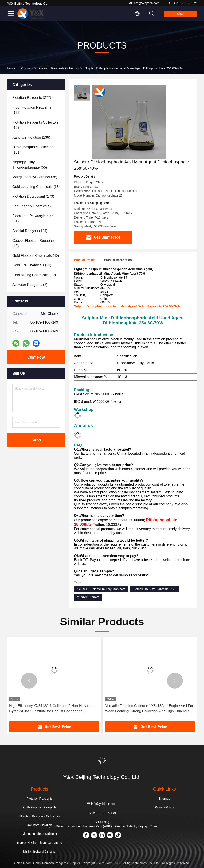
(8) (33, 206)
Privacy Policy (164, 807)
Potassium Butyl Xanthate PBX (154, 589)
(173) (33, 196)
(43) (33, 243)
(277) (32, 98)
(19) (34, 275)
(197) (35, 125)
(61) (33, 218)
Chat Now (36, 357)
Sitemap (164, 799)
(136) (31, 137)
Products (27, 68)
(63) (36, 187)
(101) (32, 150)
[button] (29, 681)
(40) (36, 256)
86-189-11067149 (183, 3)
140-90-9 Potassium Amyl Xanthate (101, 589)
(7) (30, 285)
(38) (35, 177)
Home (11, 68)
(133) (32, 110)
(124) (30, 231)
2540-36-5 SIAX (88, 597)
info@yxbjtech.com (144, 3)
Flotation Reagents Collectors (59, 68)
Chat (180, 14)
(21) (32, 265)
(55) (30, 165)
